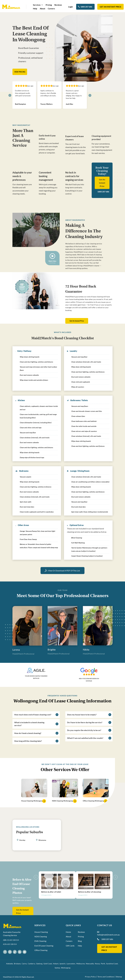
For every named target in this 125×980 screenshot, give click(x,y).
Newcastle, (90, 964)
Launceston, (71, 964)
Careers (51, 9)
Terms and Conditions (106, 977)
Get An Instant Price (102, 183)
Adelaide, (10, 964)
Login (71, 7)
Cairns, (25, 964)
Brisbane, (18, 964)
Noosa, (98, 964)
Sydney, (58, 968)
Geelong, (40, 964)
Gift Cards (70, 946)
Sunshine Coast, (113, 964)
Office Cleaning (41, 950)
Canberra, (32, 964)
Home (68, 932)
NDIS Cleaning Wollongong (62, 801)
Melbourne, (81, 964)
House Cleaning (41, 932)
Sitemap (119, 977)
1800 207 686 (86, 7)
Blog (80, 941)
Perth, (104, 964)
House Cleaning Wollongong (32, 801)
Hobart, (56, 964)
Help (35, 9)
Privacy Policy (90, 977)
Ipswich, (63, 964)
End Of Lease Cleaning (44, 946)
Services (37, 5)
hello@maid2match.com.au (108, 935)
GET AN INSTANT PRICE (109, 948)
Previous (37, 897)
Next (114, 897)
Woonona (42, 840)
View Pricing (20, 72)
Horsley (22, 840)
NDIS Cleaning (41, 936)
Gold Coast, (48, 964)
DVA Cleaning (40, 941)
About (42, 9)
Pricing (49, 5)
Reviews (58, 5)
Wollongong (66, 968)
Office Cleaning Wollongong (93, 801)
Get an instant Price (110, 7)
